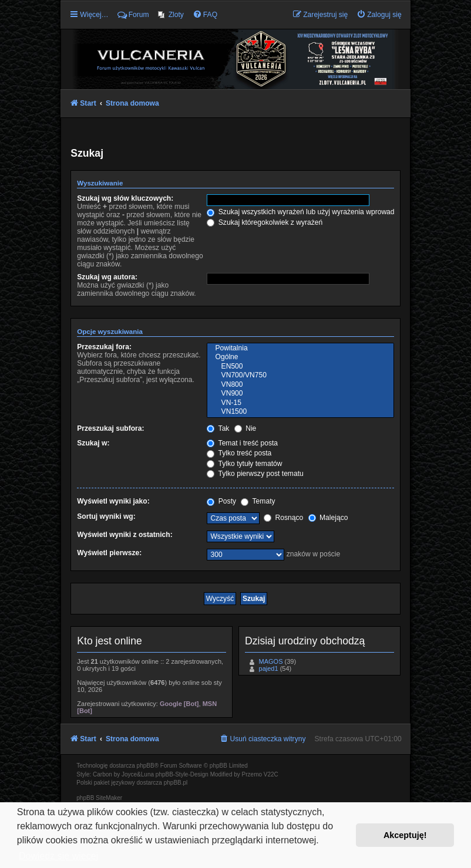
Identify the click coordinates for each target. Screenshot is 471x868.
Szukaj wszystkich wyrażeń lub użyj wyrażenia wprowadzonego (312, 212)
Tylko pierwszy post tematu (255, 474)
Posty (221, 501)
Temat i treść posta (242, 443)
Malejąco (328, 518)
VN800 (300, 385)
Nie (245, 428)
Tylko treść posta (239, 453)
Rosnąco (283, 518)
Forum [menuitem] (133, 15)
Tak (218, 428)
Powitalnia (300, 349)
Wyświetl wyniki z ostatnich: (125, 535)
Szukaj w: (93, 443)
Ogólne (300, 357)
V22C (271, 774)
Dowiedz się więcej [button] (58, 856)
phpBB (146, 766)
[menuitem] (171, 15)
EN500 (300, 367)
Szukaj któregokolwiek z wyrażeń (265, 222)
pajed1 (269, 668)
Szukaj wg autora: (107, 277)
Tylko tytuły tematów (244, 464)
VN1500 (300, 412)
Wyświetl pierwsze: (109, 553)
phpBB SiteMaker (99, 798)
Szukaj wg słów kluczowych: (125, 198)
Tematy (258, 501)
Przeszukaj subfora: (110, 428)
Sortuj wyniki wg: (106, 516)
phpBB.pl (176, 783)
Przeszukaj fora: (104, 347)
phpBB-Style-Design (182, 774)
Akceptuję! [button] (405, 835)
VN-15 (300, 403)
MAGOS (271, 661)
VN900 (300, 394)
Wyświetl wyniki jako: (113, 501)
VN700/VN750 (300, 376)
